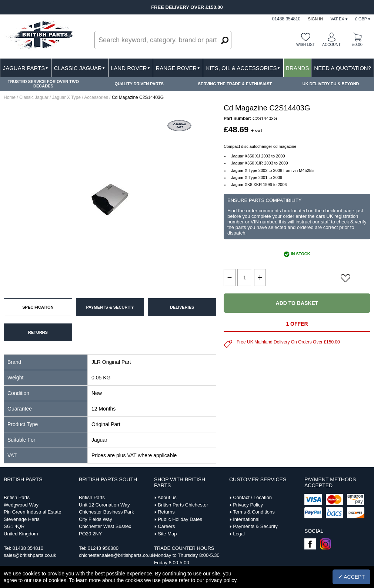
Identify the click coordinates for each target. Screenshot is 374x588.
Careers (166, 526)
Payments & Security (255, 526)
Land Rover (131, 68)
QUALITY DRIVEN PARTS (139, 84)
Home (10, 97)
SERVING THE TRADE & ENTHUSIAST (235, 84)
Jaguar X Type (66, 97)
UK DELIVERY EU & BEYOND (331, 84)
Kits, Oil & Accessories (243, 68)
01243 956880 (103, 548)
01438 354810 (28, 548)
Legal (239, 534)
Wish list (305, 45)
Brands (298, 68)
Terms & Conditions (254, 512)
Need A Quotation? (343, 68)
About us (167, 497)
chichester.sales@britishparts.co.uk (117, 555)
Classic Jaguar (80, 68)
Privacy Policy (248, 505)
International (246, 519)
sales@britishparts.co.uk (30, 555)
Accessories (96, 97)
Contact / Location (252, 497)
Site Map (167, 534)
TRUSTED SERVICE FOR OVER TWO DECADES (43, 84)
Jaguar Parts (26, 68)
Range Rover (178, 68)
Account (331, 45)
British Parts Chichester (183, 505)
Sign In (315, 19)
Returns (166, 512)
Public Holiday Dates (180, 519)
